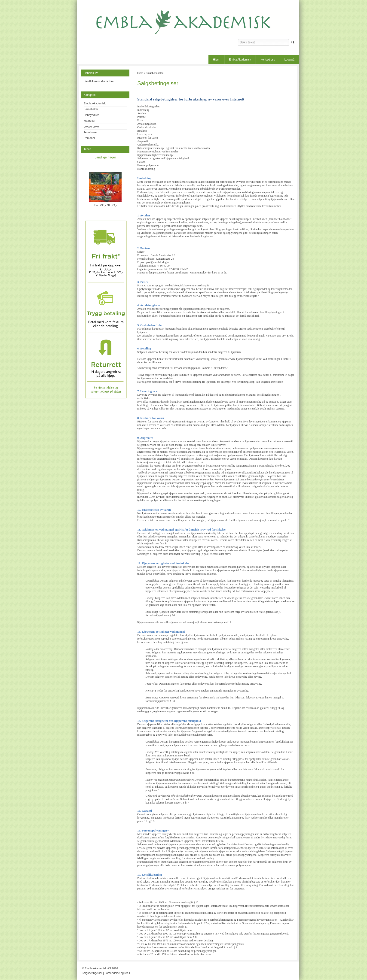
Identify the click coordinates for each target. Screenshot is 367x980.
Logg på (289, 60)
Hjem (216, 60)
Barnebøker (91, 109)
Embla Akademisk (240, 60)
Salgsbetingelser (155, 73)
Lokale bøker (92, 127)
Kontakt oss (268, 60)
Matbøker (90, 121)
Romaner (89, 138)
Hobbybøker (91, 115)
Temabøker (91, 132)
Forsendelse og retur (118, 973)
